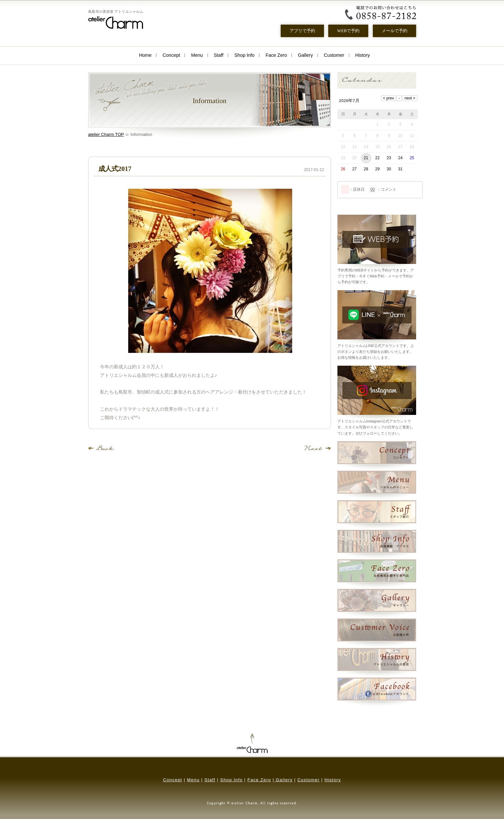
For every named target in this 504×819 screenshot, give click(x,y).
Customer (334, 55)
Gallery (306, 55)
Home (145, 55)
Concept (171, 55)
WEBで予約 (348, 31)
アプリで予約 (302, 31)
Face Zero (276, 55)
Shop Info (245, 55)
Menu (197, 55)
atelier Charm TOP (106, 134)
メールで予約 (394, 31)
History (363, 55)
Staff (219, 55)
